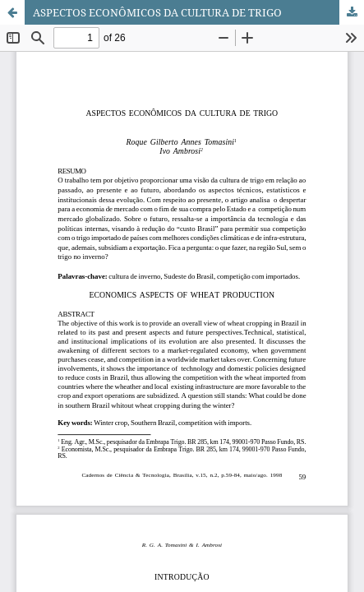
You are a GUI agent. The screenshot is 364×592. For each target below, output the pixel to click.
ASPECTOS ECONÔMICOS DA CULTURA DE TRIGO (157, 12)
